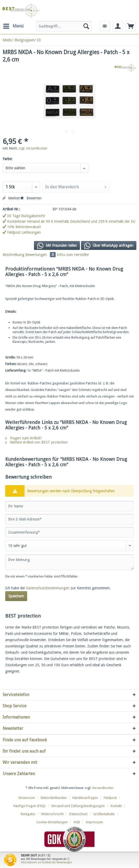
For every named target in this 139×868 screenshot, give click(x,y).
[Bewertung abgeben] (70, 546)
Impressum (94, 822)
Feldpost (110, 798)
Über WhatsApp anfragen (109, 246)
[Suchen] (86, 26)
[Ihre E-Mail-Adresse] (70, 519)
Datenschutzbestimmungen (48, 588)
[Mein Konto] (118, 26)
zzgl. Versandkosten (33, 148)
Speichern (16, 596)
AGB (77, 822)
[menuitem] (13, 26)
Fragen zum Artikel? (24, 438)
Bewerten (31, 198)
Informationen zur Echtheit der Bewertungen (47, 862)
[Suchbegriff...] (64, 26)
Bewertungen (41, 255)
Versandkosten (103, 788)
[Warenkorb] (131, 26)
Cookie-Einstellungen (52, 822)
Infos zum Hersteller (73, 255)
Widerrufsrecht (52, 814)
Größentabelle (104, 814)
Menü (13, 25)
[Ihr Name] (70, 506)
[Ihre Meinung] (70, 562)
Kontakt (116, 806)
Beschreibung (13, 255)
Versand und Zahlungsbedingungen (78, 806)
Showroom (27, 798)
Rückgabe (28, 814)
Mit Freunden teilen (57, 246)
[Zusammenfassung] (70, 532)
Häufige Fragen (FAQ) (29, 806)
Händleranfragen (85, 798)
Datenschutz (78, 814)
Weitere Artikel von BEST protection (36, 442)
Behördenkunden (54, 798)
